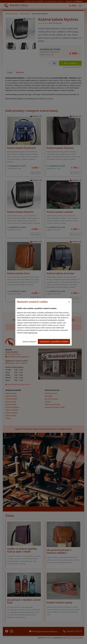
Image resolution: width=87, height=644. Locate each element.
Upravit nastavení (29, 342)
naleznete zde (32, 333)
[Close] (69, 302)
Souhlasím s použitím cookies (54, 341)
